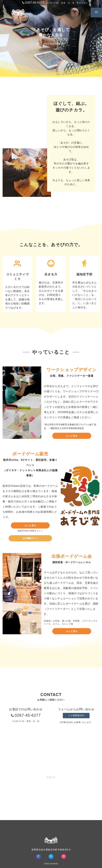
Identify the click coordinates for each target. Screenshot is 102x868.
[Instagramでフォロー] (99, 3)
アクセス (82, 3)
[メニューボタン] (5, 13)
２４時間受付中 (76, 715)
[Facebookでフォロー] (91, 3)
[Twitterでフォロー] (95, 3)
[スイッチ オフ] (96, 13)
